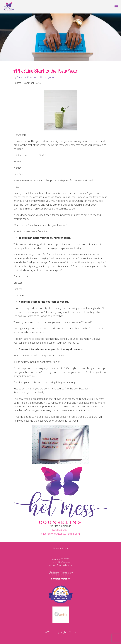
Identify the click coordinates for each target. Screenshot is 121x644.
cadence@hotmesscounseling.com (61, 534)
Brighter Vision (68, 632)
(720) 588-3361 (61, 530)
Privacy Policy (61, 548)
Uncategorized (48, 77)
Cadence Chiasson (27, 77)
